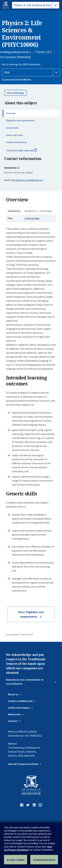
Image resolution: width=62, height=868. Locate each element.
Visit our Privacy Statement (28, 848)
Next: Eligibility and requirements (31, 614)
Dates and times (15, 135)
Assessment (12, 128)
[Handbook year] (31, 72)
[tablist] (36, 5)
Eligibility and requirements (21, 120)
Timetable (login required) (25, 152)
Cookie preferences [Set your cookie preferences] (44, 860)
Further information (17, 142)
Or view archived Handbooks (16, 79)
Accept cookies (16, 860)
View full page (15, 93)
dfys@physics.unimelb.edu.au (27, 180)
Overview (11, 113)
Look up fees (32, 218)
